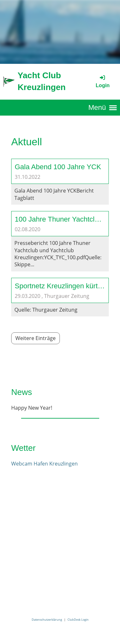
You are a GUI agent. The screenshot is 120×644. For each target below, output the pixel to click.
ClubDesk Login (78, 620)
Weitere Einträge (36, 338)
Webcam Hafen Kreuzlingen (44, 464)
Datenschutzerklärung (47, 620)
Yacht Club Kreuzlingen (42, 81)
